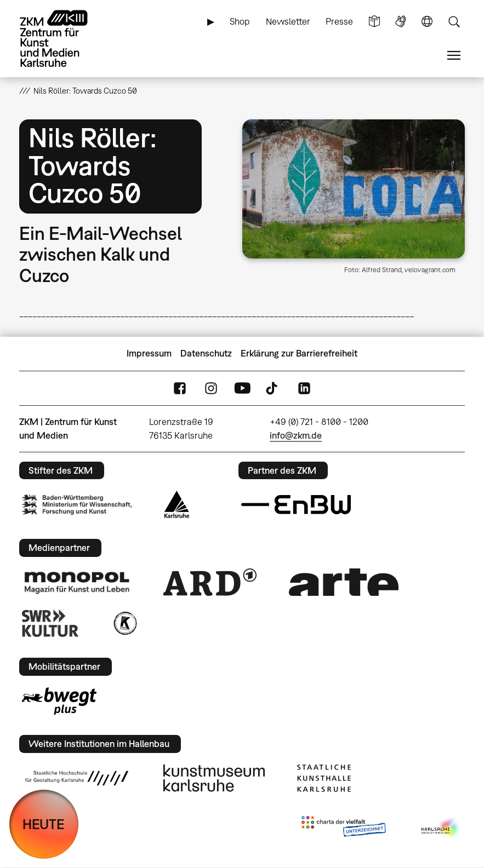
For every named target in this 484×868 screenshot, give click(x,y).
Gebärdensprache (401, 22)
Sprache (427, 22)
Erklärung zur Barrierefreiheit (299, 353)
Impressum (149, 353)
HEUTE (44, 824)
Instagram (211, 388)
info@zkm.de (296, 435)
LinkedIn (304, 388)
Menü (454, 56)
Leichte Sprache (374, 22)
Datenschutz (206, 353)
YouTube (242, 388)
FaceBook (180, 388)
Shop (240, 21)
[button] (354, 189)
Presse (339, 21)
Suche (454, 22)
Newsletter (288, 21)
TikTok (273, 388)
